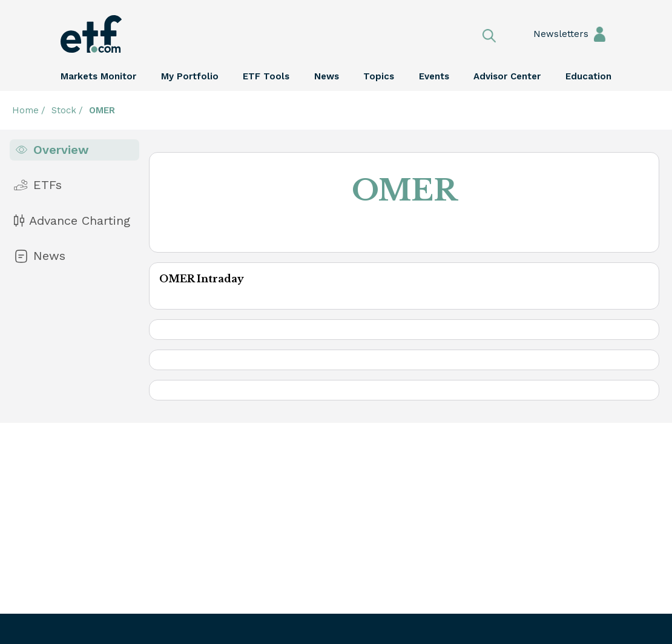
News (327, 76)
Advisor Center (507, 76)
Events (434, 76)
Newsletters (549, 34)
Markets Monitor (98, 76)
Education (588, 76)
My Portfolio (190, 76)
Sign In (600, 34)
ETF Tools (266, 76)
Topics (379, 76)
